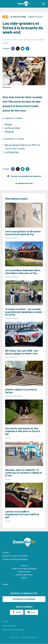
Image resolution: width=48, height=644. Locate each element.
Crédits (5, 621)
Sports (24, 578)
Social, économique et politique (24, 569)
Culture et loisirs (35, 17)
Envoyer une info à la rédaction (15, 559)
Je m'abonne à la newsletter (24, 599)
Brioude (8, 124)
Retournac (9, 132)
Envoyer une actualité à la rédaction (26, 176)
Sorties (5, 584)
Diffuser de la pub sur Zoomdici (15, 556)
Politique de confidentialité (13, 630)
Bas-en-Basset (12, 145)
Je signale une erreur (24, 183)
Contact (6, 553)
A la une (24, 566)
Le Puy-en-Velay (18, 17)
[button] (44, 4)
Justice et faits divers (24, 575)
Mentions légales (9, 626)
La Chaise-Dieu (12, 152)
